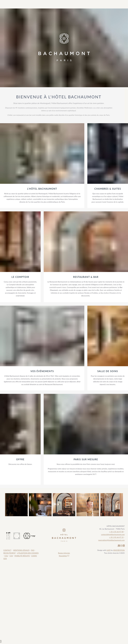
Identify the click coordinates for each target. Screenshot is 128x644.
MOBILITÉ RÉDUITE (22, 556)
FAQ (33, 550)
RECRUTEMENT (9, 553)
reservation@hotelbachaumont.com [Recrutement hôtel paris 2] (111, 540)
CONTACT (7, 550)
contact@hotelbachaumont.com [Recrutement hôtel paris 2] (113, 534)
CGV (11, 556)
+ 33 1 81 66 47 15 (116, 537)
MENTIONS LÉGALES (21, 550)
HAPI (109, 550)
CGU (6, 556)
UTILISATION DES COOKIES (28, 553)
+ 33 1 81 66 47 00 (116, 532)
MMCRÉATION (119, 550)
